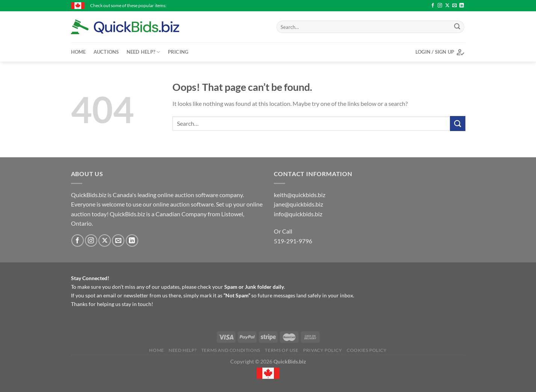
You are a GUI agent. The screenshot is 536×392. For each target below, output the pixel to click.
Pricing (178, 52)
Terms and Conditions (231, 350)
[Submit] (457, 27)
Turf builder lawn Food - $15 (341, 5)
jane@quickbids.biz (298, 204)
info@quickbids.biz (298, 214)
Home (79, 52)
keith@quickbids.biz (300, 195)
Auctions (106, 52)
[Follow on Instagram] (440, 6)
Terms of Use (282, 350)
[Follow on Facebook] (433, 6)
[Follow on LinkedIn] (462, 6)
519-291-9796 (293, 241)
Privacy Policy (323, 350)
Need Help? (143, 52)
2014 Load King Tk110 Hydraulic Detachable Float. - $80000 (242, 5)
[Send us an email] (454, 6)
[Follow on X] (447, 6)
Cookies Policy (367, 350)
